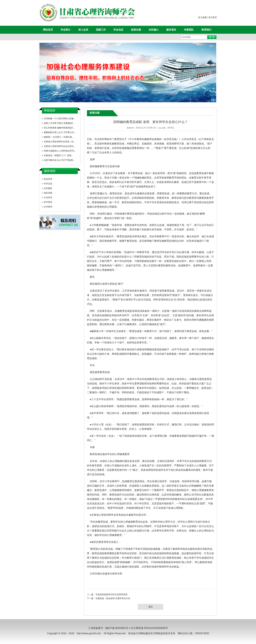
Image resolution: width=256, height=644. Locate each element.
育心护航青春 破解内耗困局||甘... (59, 128)
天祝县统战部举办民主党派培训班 (111, 594)
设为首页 (213, 17)
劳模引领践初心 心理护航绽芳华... (60, 151)
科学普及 (48, 202)
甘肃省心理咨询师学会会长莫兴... (60, 146)
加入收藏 (202, 17)
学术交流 (48, 184)
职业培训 (48, 179)
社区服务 (48, 188)
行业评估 (48, 198)
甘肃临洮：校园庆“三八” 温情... (58, 155)
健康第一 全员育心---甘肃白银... (59, 137)
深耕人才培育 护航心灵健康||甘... (59, 123)
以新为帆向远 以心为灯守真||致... (59, 160)
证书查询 (48, 207)
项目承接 (48, 193)
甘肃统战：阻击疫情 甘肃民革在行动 (113, 598)
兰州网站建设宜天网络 (148, 633)
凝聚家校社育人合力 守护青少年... (60, 132)
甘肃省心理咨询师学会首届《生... (60, 142)
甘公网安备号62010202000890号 (149, 628)
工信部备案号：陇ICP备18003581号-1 (109, 628)
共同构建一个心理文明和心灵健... (60, 119)
